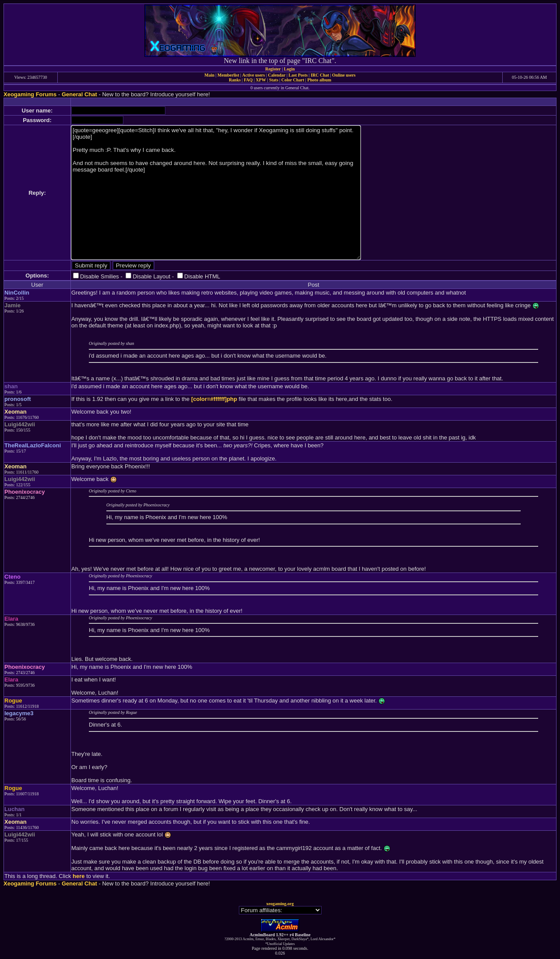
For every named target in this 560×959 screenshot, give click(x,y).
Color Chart (293, 80)
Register (273, 69)
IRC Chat (320, 75)
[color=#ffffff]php (214, 399)
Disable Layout (151, 276)
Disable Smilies (100, 276)
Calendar (276, 75)
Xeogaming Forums (30, 94)
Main (209, 75)
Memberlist (228, 75)
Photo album (319, 80)
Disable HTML (202, 276)
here (79, 876)
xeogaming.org (280, 904)
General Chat (79, 94)
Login (289, 69)
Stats (274, 80)
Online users (344, 75)
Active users (254, 75)
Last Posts (298, 75)
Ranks (235, 80)
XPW (261, 80)
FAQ (248, 80)
